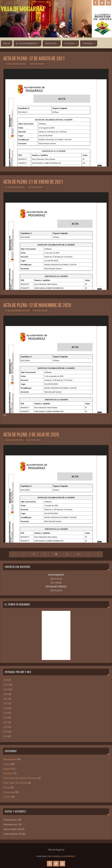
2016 (6, 727)
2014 (6, 736)
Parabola (56, 856)
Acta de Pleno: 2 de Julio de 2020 (31, 434)
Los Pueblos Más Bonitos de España (21, 778)
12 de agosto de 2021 (16, 64)
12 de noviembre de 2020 (17, 310)
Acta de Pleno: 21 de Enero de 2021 (33, 182)
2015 (6, 732)
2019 (6, 713)
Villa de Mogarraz (23, 9)
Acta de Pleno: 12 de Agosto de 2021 (34, 58)
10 (34, 554)
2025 (6, 685)
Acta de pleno (37, 64)
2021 (6, 703)
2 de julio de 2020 (14, 440)
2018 (6, 718)
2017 (6, 722)
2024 (6, 689)
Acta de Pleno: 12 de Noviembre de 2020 (37, 305)
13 (67, 554)
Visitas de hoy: (11, 820)
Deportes (8, 769)
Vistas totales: (10, 829)
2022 (6, 699)
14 (78, 554)
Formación (9, 773)
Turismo (7, 797)
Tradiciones (9, 792)
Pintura (7, 787)
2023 (6, 694)
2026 (6, 680)
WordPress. (70, 856)
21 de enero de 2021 (15, 187)
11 (45, 554)
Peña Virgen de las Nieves (16, 783)
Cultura (7, 764)
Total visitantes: (11, 834)
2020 (6, 708)
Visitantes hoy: (11, 824)
